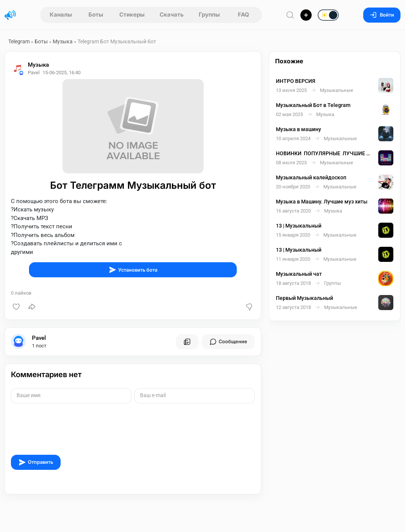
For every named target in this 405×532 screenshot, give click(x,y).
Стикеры (132, 15)
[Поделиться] (32, 307)
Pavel (39, 338)
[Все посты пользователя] (187, 342)
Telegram (19, 41)
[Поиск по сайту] (290, 15)
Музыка (63, 41)
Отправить (36, 462)
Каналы (61, 15)
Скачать (172, 15)
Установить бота (133, 270)
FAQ (244, 15)
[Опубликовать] (306, 15)
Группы (209, 15)
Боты (96, 15)
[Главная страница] (10, 15)
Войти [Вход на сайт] (382, 15)
